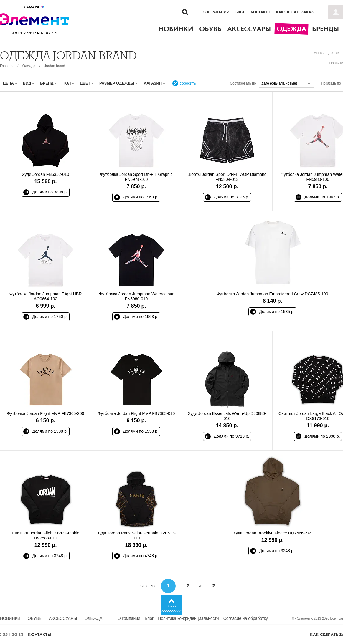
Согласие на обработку (246, 618)
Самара (35, 7)
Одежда (29, 66)
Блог (240, 12)
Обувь (35, 618)
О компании (216, 12)
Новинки (10, 618)
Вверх (172, 606)
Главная (7, 66)
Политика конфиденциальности (188, 618)
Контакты (260, 12)
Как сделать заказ (295, 12)
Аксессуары (63, 618)
